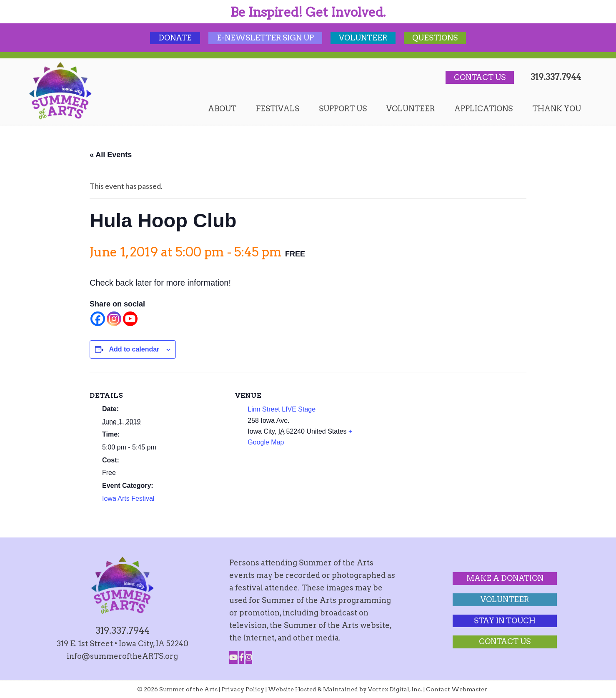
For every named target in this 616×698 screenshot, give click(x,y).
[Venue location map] (425, 430)
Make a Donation (505, 578)
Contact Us (480, 77)
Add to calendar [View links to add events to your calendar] (134, 349)
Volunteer (363, 38)
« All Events (111, 155)
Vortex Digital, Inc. (395, 689)
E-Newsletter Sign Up (265, 38)
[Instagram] (114, 319)
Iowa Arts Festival (128, 498)
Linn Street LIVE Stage (282, 409)
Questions (435, 38)
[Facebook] (98, 319)
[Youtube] (130, 319)
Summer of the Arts (60, 91)
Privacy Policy (243, 689)
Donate (175, 38)
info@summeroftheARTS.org (122, 656)
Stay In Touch (505, 621)
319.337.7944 (556, 77)
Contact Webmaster (457, 689)
